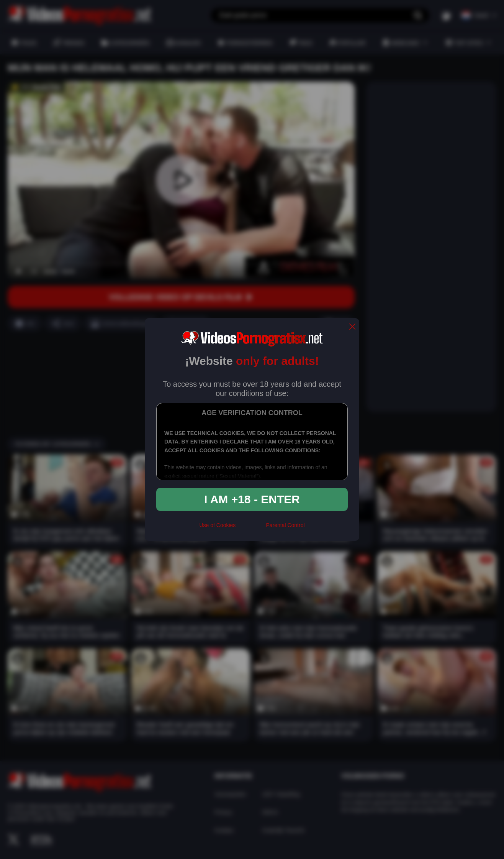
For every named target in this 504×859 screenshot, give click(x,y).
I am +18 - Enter (252, 499)
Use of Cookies (217, 525)
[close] (352, 327)
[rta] (251, 528)
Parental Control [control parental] (285, 525)
